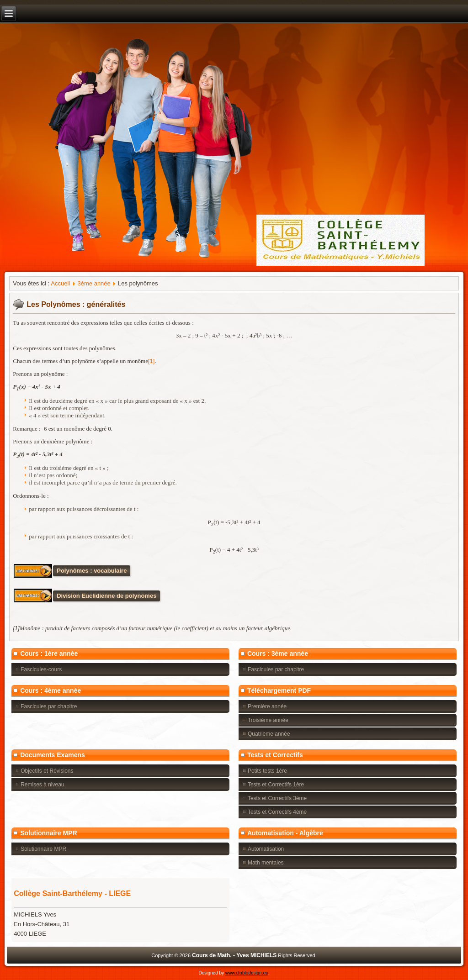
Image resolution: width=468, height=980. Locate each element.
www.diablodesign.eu (247, 973)
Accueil (60, 283)
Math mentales (266, 863)
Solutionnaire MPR (43, 849)
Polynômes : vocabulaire (92, 571)
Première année (267, 706)
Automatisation (266, 849)
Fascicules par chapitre (276, 669)
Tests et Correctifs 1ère (276, 785)
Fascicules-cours (41, 669)
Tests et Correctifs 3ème (277, 798)
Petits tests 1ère (267, 771)
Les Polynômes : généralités (76, 304)
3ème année (94, 283)
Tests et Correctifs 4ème (277, 812)
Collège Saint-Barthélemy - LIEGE (72, 893)
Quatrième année (269, 734)
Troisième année (268, 720)
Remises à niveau (42, 785)
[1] (151, 361)
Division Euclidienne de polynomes (106, 596)
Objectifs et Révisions (47, 771)
